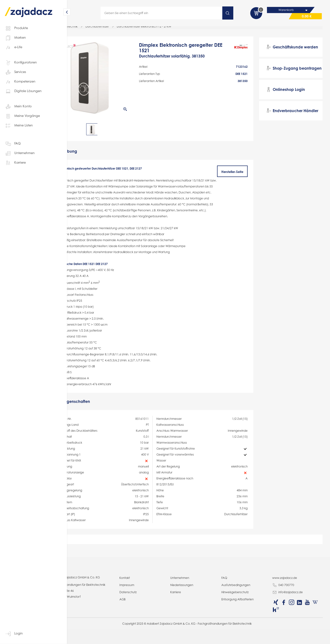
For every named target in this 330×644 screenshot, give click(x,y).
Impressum (144, 631)
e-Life (13, 47)
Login (14, 634)
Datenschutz (145, 638)
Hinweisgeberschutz (244, 638)
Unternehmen (20, 153)
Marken (15, 38)
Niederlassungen (194, 631)
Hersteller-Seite (239, 175)
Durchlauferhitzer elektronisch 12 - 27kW (166, 30)
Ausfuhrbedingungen (244, 631)
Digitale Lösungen (23, 91)
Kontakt (141, 624)
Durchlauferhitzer (119, 30)
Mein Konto (18, 107)
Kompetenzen (20, 82)
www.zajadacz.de (289, 624)
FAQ (13, 144)
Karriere (15, 163)
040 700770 (288, 631)
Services (15, 72)
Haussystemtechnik (87, 30)
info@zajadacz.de (292, 638)
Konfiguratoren (21, 63)
